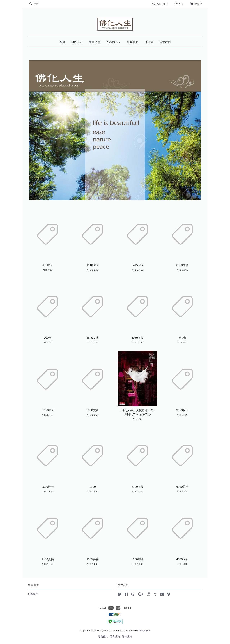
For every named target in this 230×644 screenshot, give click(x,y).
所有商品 (113, 42)
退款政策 (127, 637)
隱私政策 (115, 637)
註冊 (165, 4)
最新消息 (95, 42)
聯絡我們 (33, 594)
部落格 (149, 42)
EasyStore (144, 631)
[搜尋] (39, 4)
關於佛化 (77, 42)
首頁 (62, 42)
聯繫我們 (165, 42)
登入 (154, 4)
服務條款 (103, 637)
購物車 (198, 4)
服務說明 (133, 42)
